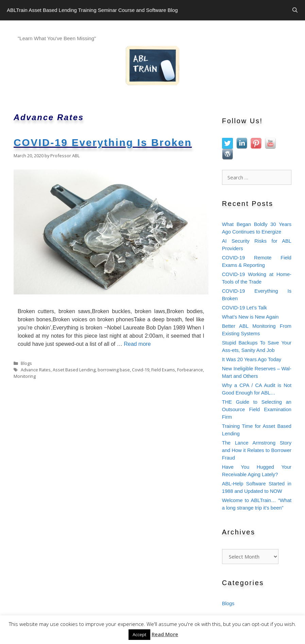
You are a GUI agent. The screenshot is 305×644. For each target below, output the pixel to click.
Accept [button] (139, 634)
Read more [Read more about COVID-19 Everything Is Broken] (137, 344)
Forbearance (190, 370)
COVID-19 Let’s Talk (244, 308)
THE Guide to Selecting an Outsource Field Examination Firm (257, 409)
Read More (165, 634)
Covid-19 (141, 370)
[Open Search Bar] (295, 10)
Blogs (26, 363)
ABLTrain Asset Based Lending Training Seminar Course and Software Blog (92, 10)
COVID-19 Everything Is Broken (103, 142)
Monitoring (25, 376)
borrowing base (114, 370)
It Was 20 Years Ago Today (252, 359)
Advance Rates (36, 370)
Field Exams (163, 370)
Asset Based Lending (74, 370)
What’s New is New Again (250, 317)
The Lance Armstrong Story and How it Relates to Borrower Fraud (257, 450)
